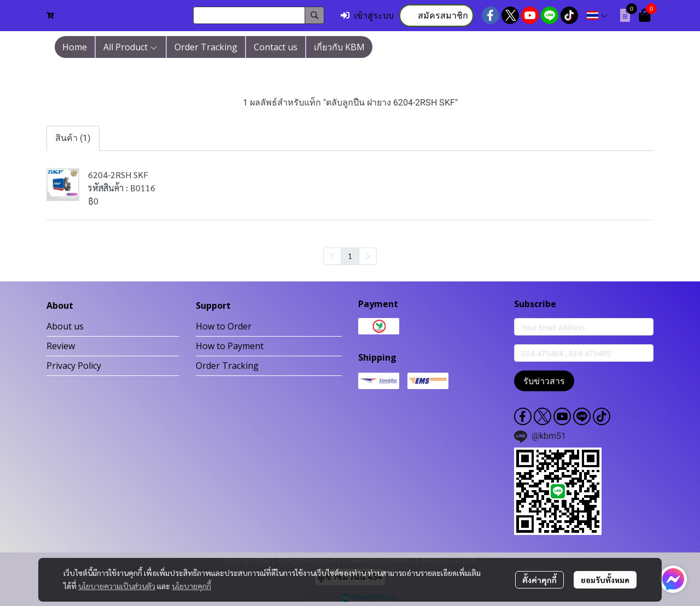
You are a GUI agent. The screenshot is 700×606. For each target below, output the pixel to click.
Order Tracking (227, 366)
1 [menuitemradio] (350, 256)
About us (65, 326)
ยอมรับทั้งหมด (605, 580)
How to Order (224, 326)
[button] (259, 15)
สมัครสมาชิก (436, 16)
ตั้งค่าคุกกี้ (539, 580)
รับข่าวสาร (544, 381)
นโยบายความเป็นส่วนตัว (117, 586)
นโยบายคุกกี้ (191, 586)
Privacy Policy (74, 366)
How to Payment (230, 346)
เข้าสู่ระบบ (367, 16)
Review (61, 346)
